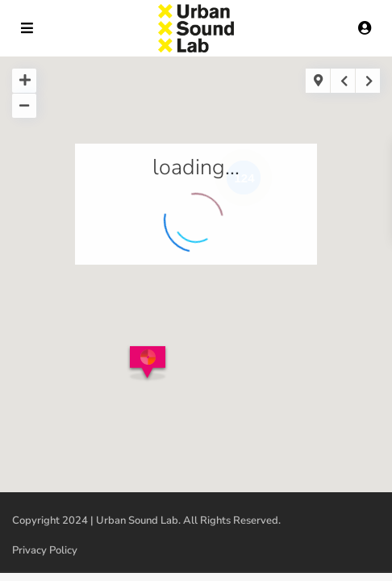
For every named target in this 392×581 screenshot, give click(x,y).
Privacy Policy (45, 550)
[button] (150, 368)
